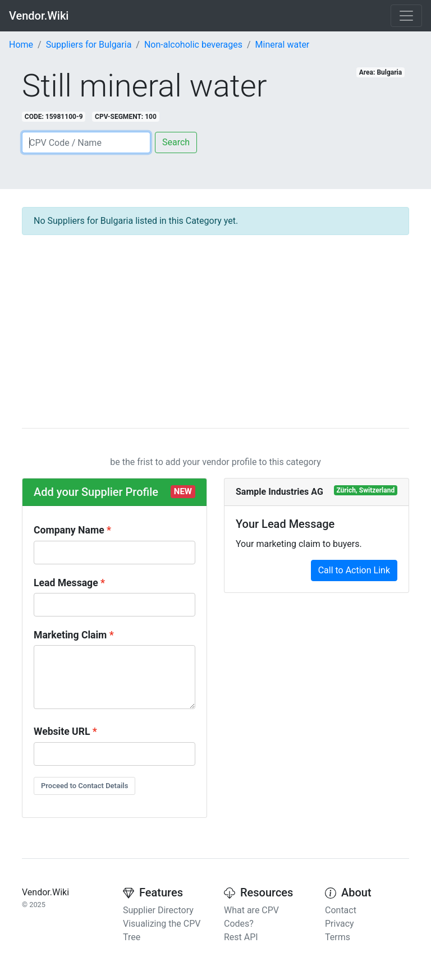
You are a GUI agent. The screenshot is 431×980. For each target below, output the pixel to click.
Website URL (62, 731)
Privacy (340, 924)
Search (176, 142)
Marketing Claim (70, 635)
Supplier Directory (158, 910)
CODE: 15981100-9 (54, 117)
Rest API (241, 937)
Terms (338, 937)
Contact (341, 910)
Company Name (69, 530)
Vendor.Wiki (39, 16)
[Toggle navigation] (406, 16)
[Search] (86, 142)
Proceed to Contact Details (84, 786)
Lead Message (66, 583)
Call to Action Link (354, 570)
